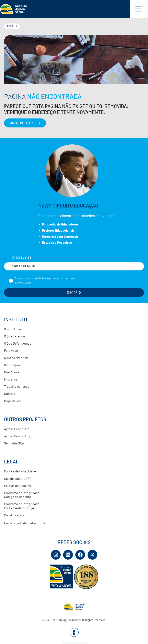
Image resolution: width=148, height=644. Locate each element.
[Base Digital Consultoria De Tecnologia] (74, 636)
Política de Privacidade (20, 471)
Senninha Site (14, 443)
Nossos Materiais (16, 358)
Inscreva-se (22, 257)
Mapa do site (13, 401)
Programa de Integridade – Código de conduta (23, 495)
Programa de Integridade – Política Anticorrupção (23, 506)
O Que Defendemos (18, 343)
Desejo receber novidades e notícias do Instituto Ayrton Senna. (45, 281)
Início (10, 26)
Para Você (11, 350)
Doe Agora (12, 372)
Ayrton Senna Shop (18, 436)
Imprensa (11, 379)
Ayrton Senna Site (17, 429)
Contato (10, 393)
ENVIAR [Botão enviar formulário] (74, 292)
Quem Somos (13, 329)
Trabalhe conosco (17, 386)
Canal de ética (14, 515)
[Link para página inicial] (65, 9)
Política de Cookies (18, 486)
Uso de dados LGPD (18, 478)
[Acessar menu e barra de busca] (139, 9)
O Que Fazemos (15, 336)
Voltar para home (22, 123)
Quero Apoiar (13, 365)
